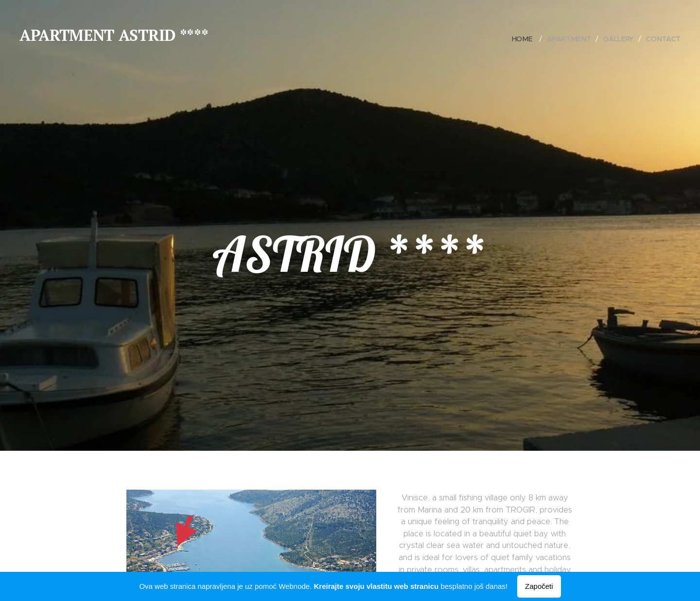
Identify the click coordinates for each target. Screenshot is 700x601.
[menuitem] (526, 39)
